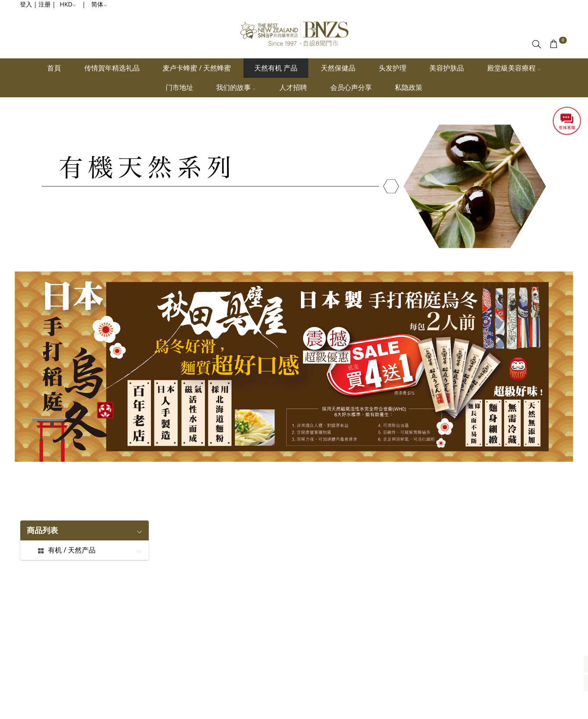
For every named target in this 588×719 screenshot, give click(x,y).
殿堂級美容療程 (514, 68)
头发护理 (393, 68)
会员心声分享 (351, 87)
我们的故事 (236, 87)
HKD (68, 4)
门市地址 (179, 87)
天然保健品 (338, 68)
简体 (99, 4)
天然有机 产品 (276, 68)
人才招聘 (293, 87)
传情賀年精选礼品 (112, 68)
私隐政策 (409, 87)
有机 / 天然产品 (72, 550)
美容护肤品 (447, 68)
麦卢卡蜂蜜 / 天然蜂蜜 (197, 68)
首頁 (54, 68)
